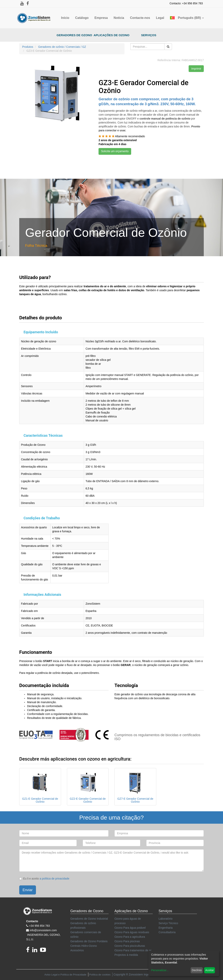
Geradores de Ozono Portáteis (89, 941)
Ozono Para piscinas (127, 941)
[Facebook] (29, 951)
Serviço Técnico (168, 923)
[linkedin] (36, 951)
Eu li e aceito (44, 879)
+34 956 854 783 (39, 926)
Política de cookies (100, 975)
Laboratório (166, 919)
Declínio (197, 970)
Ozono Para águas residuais (132, 932)
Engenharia (166, 928)
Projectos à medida (126, 955)
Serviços (149, 35)
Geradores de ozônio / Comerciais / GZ (62, 47)
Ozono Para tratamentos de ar (133, 950)
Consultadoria (167, 932)
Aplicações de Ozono (112, 35)
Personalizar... (160, 970)
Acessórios (77, 950)
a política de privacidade (54, 879)
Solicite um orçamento (115, 151)
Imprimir (196, 69)
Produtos (28, 47)
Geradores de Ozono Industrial (89, 919)
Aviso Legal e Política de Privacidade (65, 975)
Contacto (32, 921)
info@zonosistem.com (43, 930)
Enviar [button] (28, 890)
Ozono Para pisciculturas (130, 946)
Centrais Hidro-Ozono (84, 946)
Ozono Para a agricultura (130, 937)
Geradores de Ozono (74, 35)
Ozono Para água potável (130, 928)
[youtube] (44, 951)
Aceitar (210, 970)
